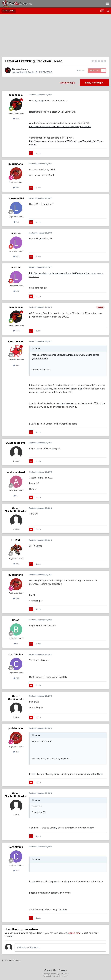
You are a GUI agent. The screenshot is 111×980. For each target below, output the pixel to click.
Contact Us (50, 970)
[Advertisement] (55, 34)
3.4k (16, 365)
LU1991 (16, 540)
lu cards (16, 233)
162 (16, 222)
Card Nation (16, 654)
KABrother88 (16, 342)
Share (81, 71)
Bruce (16, 620)
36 (16, 644)
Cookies (63, 970)
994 (16, 256)
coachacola (22, 69)
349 (16, 564)
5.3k (16, 119)
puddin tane (16, 164)
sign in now (74, 933)
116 (16, 496)
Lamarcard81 (16, 198)
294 (16, 678)
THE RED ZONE (44, 72)
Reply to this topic (94, 83)
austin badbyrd (16, 472)
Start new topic (67, 83)
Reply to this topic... (29, 947)
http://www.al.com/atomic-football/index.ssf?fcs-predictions (60, 126)
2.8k (16, 188)
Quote (38, 153)
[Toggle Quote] (33, 348)
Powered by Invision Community (55, 976)
